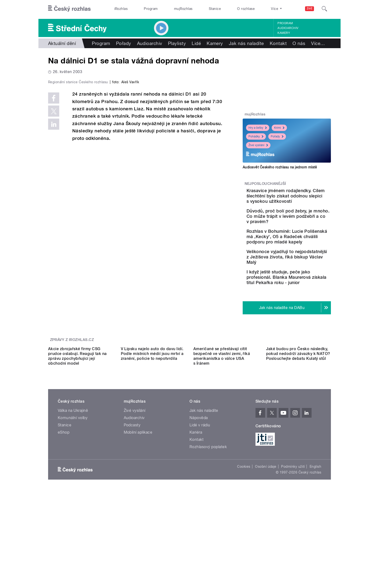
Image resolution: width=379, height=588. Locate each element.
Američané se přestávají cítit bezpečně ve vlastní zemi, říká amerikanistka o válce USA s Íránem (222, 431)
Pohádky (256, 136)
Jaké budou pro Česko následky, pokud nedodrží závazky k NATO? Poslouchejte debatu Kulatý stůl (298, 429)
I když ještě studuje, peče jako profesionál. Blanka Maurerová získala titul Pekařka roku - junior (300, 306)
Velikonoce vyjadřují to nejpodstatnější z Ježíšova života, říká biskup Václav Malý (301, 281)
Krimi (279, 128)
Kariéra (196, 507)
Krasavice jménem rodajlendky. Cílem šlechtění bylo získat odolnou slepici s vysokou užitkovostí (301, 201)
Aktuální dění (62, 43)
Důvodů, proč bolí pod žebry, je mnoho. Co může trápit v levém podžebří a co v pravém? (301, 230)
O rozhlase (246, 9)
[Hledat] (324, 9)
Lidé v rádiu (200, 500)
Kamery (284, 33)
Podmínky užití (293, 542)
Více (318, 43)
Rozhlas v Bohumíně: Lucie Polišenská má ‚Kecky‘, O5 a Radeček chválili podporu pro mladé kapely (302, 255)
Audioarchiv (288, 28)
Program (151, 9)
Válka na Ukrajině (73, 486)
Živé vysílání (258, 145)
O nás (299, 43)
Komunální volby (73, 493)
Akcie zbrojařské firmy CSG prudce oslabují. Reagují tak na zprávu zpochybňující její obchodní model (77, 431)
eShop (64, 507)
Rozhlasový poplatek (208, 522)
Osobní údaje (266, 542)
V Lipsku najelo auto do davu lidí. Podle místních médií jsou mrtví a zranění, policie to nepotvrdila (152, 429)
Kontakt (278, 43)
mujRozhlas (183, 9)
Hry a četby (258, 128)
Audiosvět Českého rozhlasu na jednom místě (280, 167)
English (315, 542)
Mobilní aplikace (138, 507)
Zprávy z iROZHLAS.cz (72, 371)
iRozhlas (121, 9)
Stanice (215, 9)
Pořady (124, 43)
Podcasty (132, 500)
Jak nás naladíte (246, 43)
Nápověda (199, 493)
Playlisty (177, 43)
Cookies (244, 542)
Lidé (196, 43)
